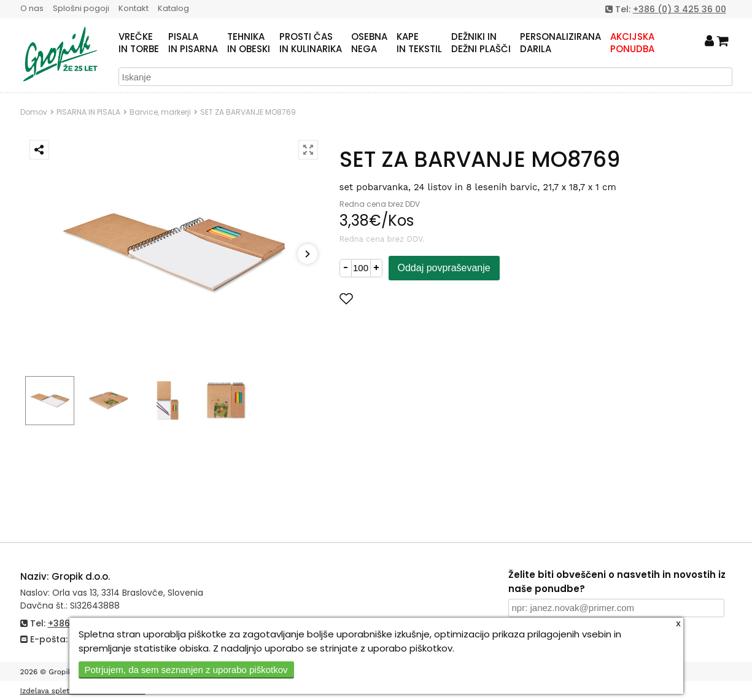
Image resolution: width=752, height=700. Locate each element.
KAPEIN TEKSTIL (419, 43)
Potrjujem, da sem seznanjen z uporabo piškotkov (186, 670)
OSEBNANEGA (369, 43)
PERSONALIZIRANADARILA (560, 43)
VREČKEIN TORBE (139, 43)
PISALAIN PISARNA (193, 43)
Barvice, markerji (160, 112)
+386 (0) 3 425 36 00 (680, 9)
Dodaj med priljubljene (406, 298)
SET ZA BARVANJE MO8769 (248, 112)
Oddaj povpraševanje (444, 268)
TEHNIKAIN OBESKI (249, 43)
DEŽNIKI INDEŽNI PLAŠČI (481, 43)
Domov (34, 112)
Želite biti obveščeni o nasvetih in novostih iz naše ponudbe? (617, 582)
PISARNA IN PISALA (88, 112)
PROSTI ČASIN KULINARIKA (311, 43)
